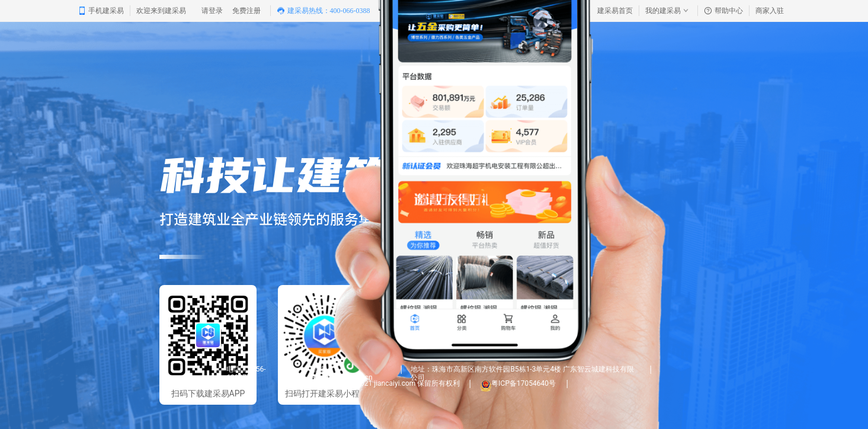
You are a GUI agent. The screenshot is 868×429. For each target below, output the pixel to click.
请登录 (212, 11)
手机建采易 (101, 11)
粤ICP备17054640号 (524, 383)
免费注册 (246, 11)
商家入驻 (770, 11)
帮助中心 (723, 11)
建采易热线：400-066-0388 (324, 11)
